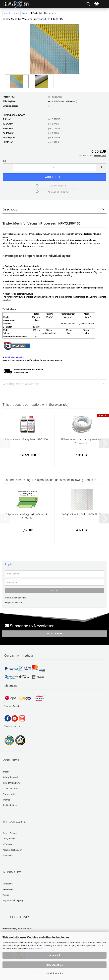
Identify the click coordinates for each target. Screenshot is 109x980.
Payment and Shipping (13, 900)
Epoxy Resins (9, 839)
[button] (8, 167)
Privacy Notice (35, 948)
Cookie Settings (10, 805)
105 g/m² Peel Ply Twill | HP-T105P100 (82, 514)
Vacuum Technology (12, 850)
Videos (6, 895)
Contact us (8, 884)
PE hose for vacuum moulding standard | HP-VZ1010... (82, 441)
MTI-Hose (7, 844)
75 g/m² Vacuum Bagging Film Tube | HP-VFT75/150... (27, 516)
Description (11, 209)
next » (16, 13)
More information (54, 973)
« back (7, 13)
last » (25, 13)
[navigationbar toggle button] (105, 4)
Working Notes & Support (21, 384)
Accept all (55, 955)
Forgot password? (14, 603)
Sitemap (6, 800)
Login (55, 591)
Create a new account (15, 598)
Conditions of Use (11, 788)
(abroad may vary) (70, 101)
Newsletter (8, 889)
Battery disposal (10, 777)
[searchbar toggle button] (88, 4)
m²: (4, 161)
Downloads (8, 856)
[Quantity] (54, 167)
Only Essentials (54, 965)
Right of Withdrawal (12, 783)
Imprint (6, 772)
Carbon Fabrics (10, 833)
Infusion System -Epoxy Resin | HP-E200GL (27, 439)
